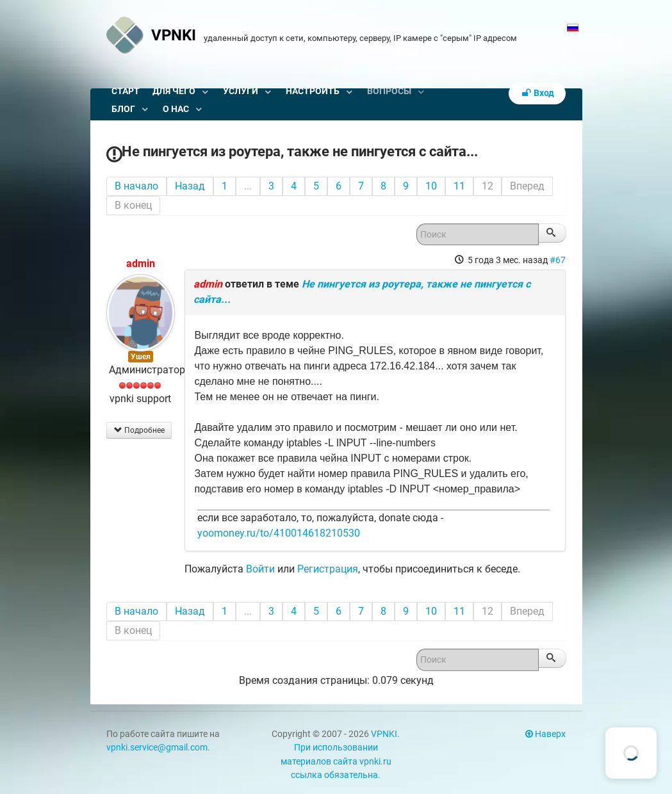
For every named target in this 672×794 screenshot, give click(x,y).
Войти (260, 569)
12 (488, 186)
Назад (190, 186)
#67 (558, 260)
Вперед (527, 186)
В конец (133, 205)
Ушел (141, 357)
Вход (537, 93)
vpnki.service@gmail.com (157, 748)
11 (459, 186)
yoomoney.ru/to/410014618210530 (279, 533)
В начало (136, 186)
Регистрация (328, 569)
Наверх (545, 734)
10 (431, 186)
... (248, 186)
